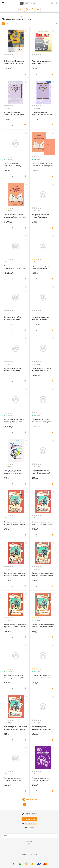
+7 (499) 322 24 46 (31, 814)
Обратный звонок (29, 819)
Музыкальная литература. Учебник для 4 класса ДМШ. (14, 677)
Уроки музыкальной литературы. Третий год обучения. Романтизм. (13, 166)
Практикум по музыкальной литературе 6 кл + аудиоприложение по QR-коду (43, 63)
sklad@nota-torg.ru (31, 824)
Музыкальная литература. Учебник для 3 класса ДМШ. (42, 677)
